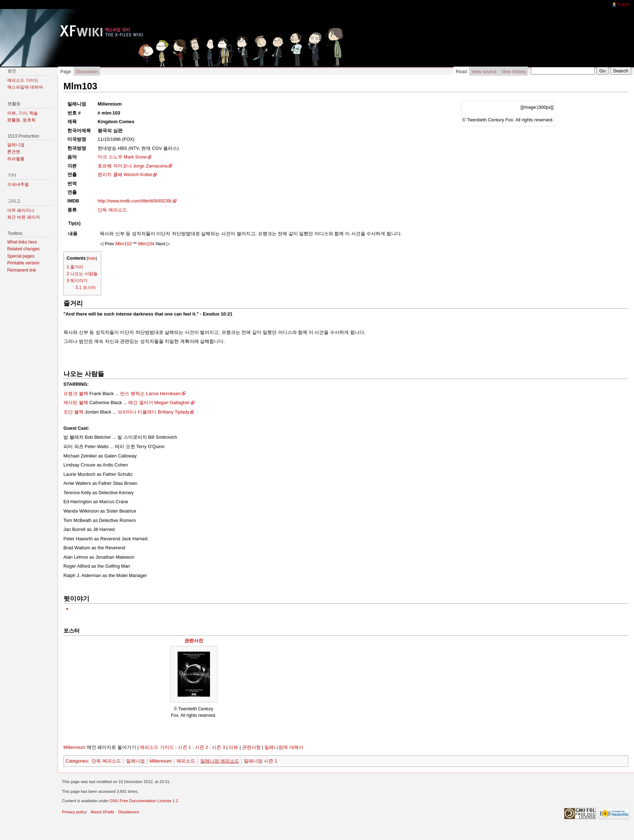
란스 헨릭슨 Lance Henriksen (150, 394)
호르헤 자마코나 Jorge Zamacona (133, 166)
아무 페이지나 (21, 210)
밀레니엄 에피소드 (220, 761)
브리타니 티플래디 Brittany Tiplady (154, 412)
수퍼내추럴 (18, 184)
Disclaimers (129, 812)
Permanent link (22, 270)
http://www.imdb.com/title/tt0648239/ (135, 201)
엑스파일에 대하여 (25, 87)
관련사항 (251, 747)
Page (66, 72)
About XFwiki (102, 812)
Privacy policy (74, 812)
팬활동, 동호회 (21, 120)
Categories (77, 761)
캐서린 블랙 (76, 403)
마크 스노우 (110, 157)
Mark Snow (135, 157)
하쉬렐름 (16, 159)
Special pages (21, 256)
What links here (22, 242)
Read (461, 72)
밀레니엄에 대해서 (284, 747)
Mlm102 (124, 244)
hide (92, 258)
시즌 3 (218, 747)
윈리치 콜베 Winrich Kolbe (125, 175)
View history (514, 72)
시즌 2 (202, 747)
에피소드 (186, 761)
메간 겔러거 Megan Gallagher (159, 403)
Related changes (23, 249)
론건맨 (14, 152)
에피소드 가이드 (157, 747)
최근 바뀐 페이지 (24, 217)
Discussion (87, 72)
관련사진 (194, 641)
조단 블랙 (73, 412)
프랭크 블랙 (76, 394)
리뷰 (233, 747)
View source (484, 72)
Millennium (74, 747)
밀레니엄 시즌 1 (260, 761)
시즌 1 (185, 747)
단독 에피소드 (112, 210)
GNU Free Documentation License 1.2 (144, 801)
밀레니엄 (135, 761)
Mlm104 (146, 244)
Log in (624, 4)
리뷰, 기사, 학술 (23, 113)
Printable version (23, 263)
